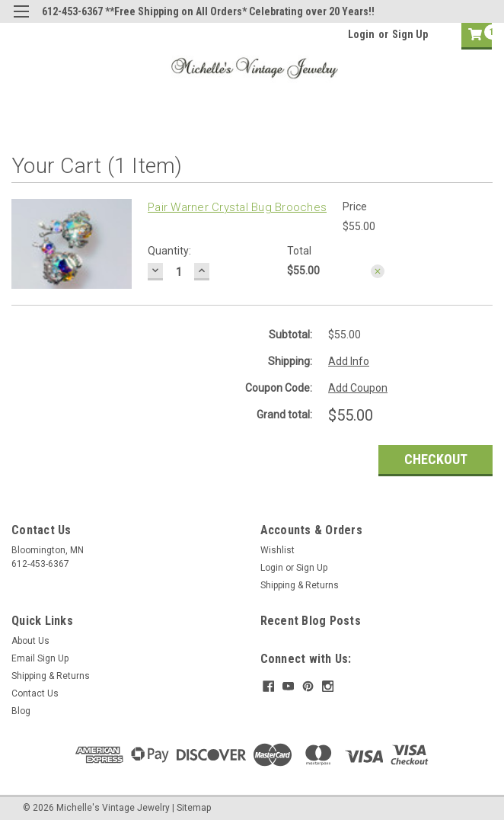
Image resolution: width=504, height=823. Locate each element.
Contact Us (35, 693)
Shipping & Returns (300, 585)
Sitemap (194, 808)
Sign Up (410, 34)
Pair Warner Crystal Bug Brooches (237, 207)
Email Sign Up (40, 658)
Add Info (349, 361)
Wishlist (278, 550)
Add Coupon (358, 388)
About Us (30, 641)
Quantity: (169, 251)
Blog (21, 711)
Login (361, 34)
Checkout (436, 459)
